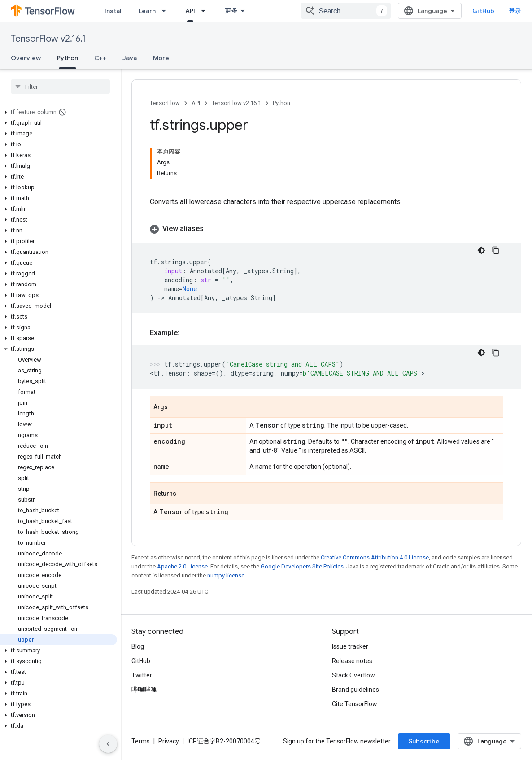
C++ (100, 58)
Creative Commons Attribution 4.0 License (375, 557)
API (196, 103)
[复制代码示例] (496, 250)
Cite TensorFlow (355, 704)
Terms (141, 741)
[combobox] (346, 11)
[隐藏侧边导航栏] (108, 744)
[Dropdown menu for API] (206, 11)
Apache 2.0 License (182, 566)
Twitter (142, 675)
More (161, 58)
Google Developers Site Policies (302, 566)
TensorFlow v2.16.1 (48, 39)
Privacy (169, 741)
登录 (515, 11)
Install (113, 11)
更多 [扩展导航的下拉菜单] (231, 11)
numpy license (226, 575)
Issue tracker (350, 646)
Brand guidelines (355, 690)
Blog (138, 646)
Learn (147, 11)
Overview (26, 58)
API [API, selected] (190, 11)
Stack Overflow (353, 675)
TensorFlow (165, 103)
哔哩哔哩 (144, 690)
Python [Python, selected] (68, 58)
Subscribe (424, 741)
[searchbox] (60, 87)
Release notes (352, 661)
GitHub (483, 11)
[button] (59, 112)
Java (130, 58)
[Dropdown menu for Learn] (166, 11)
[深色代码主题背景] (481, 250)
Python (281, 103)
